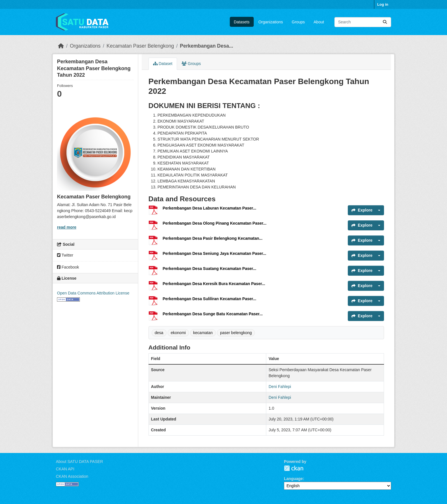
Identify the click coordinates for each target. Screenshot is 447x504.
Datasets (242, 22)
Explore (362, 210)
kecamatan (203, 333)
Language (293, 479)
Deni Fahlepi (280, 387)
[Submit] (385, 22)
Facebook (68, 267)
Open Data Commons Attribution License (93, 293)
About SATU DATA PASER (79, 462)
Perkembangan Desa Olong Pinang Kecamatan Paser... (215, 223)
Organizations (271, 22)
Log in (383, 4)
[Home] (61, 46)
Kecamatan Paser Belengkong (140, 46)
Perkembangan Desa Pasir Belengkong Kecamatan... (213, 238)
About (319, 22)
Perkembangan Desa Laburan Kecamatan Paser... (210, 208)
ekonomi (178, 333)
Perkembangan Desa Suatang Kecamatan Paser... (210, 269)
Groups (298, 22)
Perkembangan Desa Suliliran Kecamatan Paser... (210, 299)
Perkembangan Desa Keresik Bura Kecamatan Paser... (214, 284)
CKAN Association (72, 476)
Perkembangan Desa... (207, 46)
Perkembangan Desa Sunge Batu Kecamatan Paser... (213, 314)
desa (159, 333)
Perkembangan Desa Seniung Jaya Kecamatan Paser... (215, 253)
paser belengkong (236, 333)
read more (67, 227)
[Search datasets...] (363, 22)
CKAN (294, 468)
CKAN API (65, 469)
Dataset (163, 64)
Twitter (65, 255)
